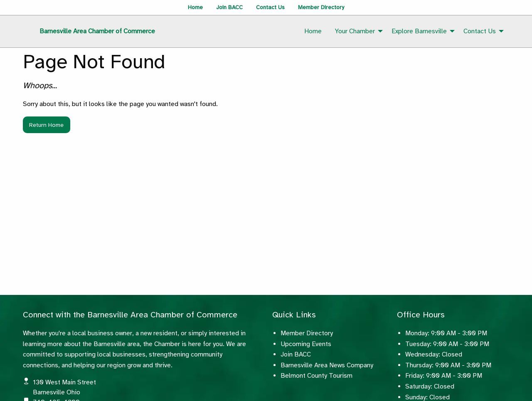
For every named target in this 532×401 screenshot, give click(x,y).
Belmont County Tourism (316, 376)
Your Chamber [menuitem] (355, 31)
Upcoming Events (306, 344)
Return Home (46, 125)
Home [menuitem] (313, 31)
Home (195, 7)
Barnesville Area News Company (327, 365)
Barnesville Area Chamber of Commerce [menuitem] (97, 31)
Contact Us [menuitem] (480, 31)
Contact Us (270, 7)
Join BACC (229, 7)
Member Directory (321, 7)
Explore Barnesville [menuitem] (419, 31)
